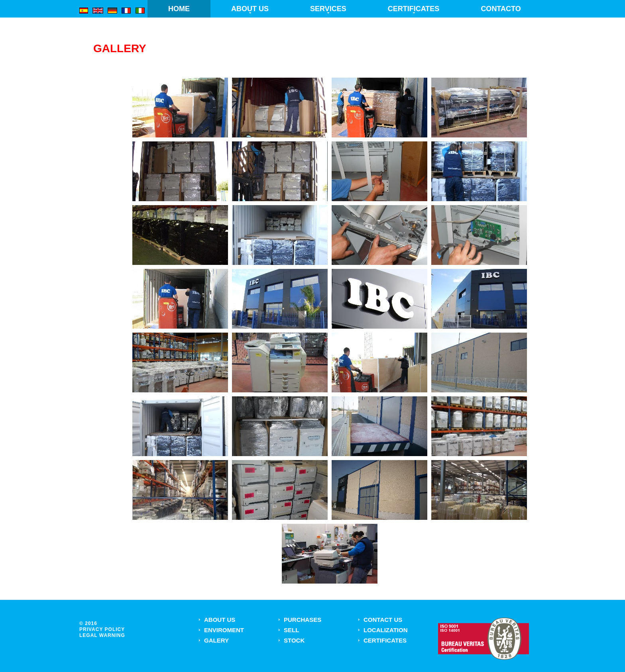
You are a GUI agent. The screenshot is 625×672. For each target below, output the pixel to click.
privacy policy (102, 629)
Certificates (414, 9)
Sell (291, 630)
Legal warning (102, 635)
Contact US (383, 620)
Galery (216, 640)
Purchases (303, 620)
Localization (386, 630)
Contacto (501, 9)
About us (250, 9)
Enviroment (224, 630)
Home (179, 9)
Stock (294, 640)
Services (328, 9)
